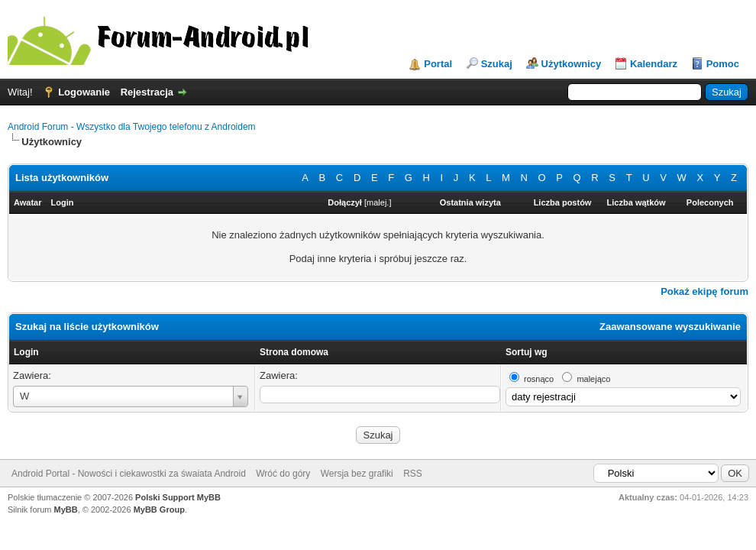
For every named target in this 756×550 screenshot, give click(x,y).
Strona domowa (294, 352)
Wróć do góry (283, 474)
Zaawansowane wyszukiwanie (670, 327)
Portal (438, 64)
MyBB (66, 510)
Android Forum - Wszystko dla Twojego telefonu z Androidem (132, 127)
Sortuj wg (527, 352)
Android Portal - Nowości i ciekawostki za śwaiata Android (129, 474)
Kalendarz (654, 64)
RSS (413, 474)
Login (26, 352)
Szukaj (497, 64)
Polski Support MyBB (178, 497)
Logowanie (84, 92)
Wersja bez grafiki (357, 474)
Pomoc (723, 64)
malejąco (593, 379)
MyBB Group (159, 510)
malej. (378, 202)
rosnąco (539, 379)
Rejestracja (147, 92)
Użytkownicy (572, 64)
